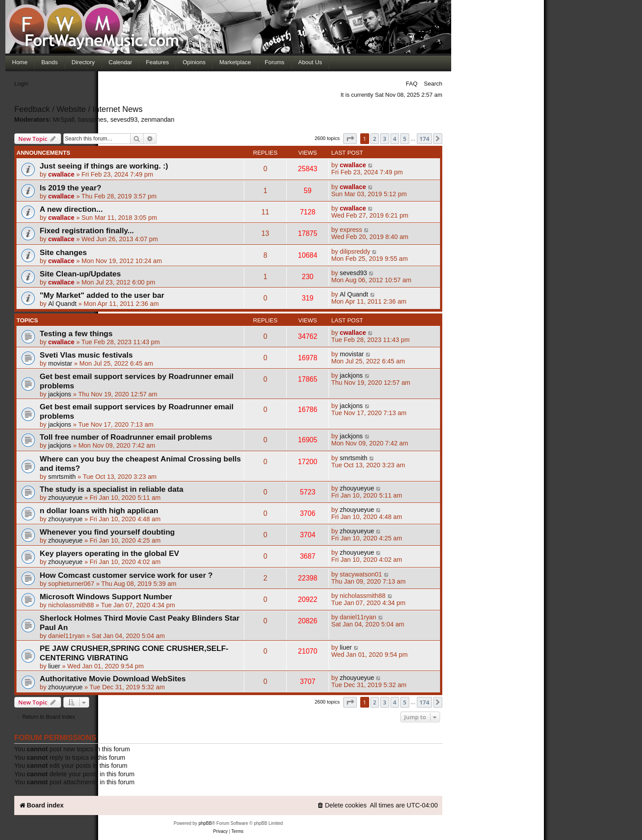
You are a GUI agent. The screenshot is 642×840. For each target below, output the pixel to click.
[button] (350, 139)
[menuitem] (342, 805)
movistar (60, 363)
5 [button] (405, 702)
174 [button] (424, 702)
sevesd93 (353, 273)
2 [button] (375, 702)
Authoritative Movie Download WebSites (113, 679)
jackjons (60, 394)
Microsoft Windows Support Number (106, 597)
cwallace (61, 174)
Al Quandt (62, 304)
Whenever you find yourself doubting (107, 532)
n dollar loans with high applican (99, 511)
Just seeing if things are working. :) (104, 166)
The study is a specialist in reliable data (111, 489)
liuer (54, 666)
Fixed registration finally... (87, 231)
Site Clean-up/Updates (80, 274)
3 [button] (385, 702)
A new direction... (71, 209)
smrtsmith (62, 477)
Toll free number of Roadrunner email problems (126, 437)
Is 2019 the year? (70, 188)
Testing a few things (76, 334)
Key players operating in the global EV (109, 553)
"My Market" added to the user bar (102, 295)
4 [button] (395, 702)
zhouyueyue (65, 498)
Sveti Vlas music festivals (86, 355)
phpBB (205, 823)
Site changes (63, 252)
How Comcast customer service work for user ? (126, 575)
